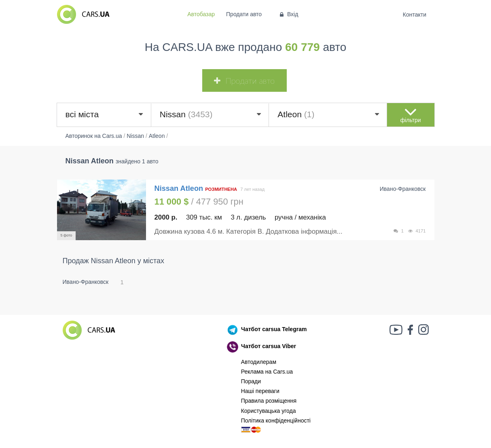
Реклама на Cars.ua (267, 372)
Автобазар (201, 14)
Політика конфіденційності (276, 421)
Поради (251, 381)
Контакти (414, 15)
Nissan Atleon (180, 188)
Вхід (288, 14)
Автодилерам (259, 362)
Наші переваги (260, 391)
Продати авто (244, 14)
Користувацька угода (269, 411)
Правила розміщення (269, 401)
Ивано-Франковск (86, 282)
